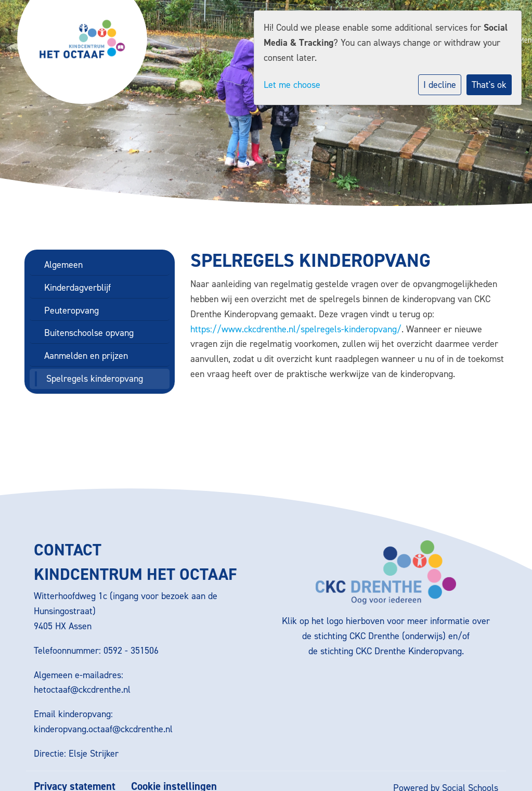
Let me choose (292, 85)
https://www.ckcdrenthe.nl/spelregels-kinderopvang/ (296, 329)
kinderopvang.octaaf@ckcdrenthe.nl (103, 729)
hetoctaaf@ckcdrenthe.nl (82, 690)
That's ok (489, 85)
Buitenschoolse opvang (89, 333)
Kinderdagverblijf (77, 288)
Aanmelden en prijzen (86, 356)
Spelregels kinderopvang (95, 379)
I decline (440, 85)
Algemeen (63, 265)
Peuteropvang (72, 310)
